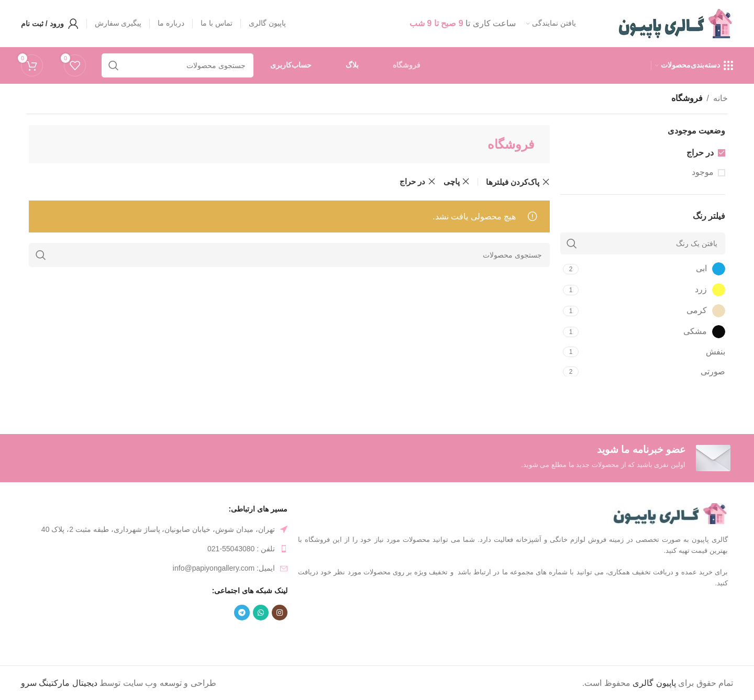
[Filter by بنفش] (653, 352)
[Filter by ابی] (653, 269)
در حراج (700, 153)
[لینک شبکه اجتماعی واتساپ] (261, 613)
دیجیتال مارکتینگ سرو (59, 683)
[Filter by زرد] (653, 290)
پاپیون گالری (654, 683)
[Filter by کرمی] (653, 311)
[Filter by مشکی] (653, 332)
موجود (703, 172)
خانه (720, 98)
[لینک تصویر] (669, 513)
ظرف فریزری (159, 637)
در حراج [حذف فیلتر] (412, 181)
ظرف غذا (206, 637)
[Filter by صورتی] (653, 372)
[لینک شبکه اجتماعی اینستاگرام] (280, 613)
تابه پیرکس (110, 637)
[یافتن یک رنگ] (643, 243)
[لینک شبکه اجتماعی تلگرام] (242, 613)
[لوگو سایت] (674, 23)
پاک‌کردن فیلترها (513, 182)
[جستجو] (289, 255)
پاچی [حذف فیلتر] (452, 181)
